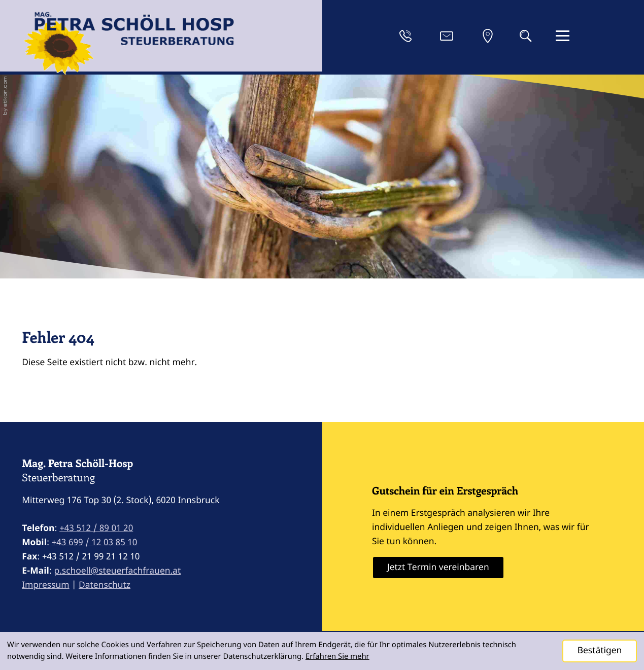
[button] (405, 36)
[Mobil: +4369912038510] (95, 543)
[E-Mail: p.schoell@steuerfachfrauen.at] (447, 36)
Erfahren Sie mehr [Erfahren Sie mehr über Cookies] (337, 656)
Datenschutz (105, 585)
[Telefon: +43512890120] (96, 528)
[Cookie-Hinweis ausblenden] (600, 651)
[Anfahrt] (488, 36)
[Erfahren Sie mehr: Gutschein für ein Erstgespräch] (438, 568)
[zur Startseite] (129, 46)
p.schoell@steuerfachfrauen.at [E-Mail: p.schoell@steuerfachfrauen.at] (117, 571)
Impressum (45, 585)
